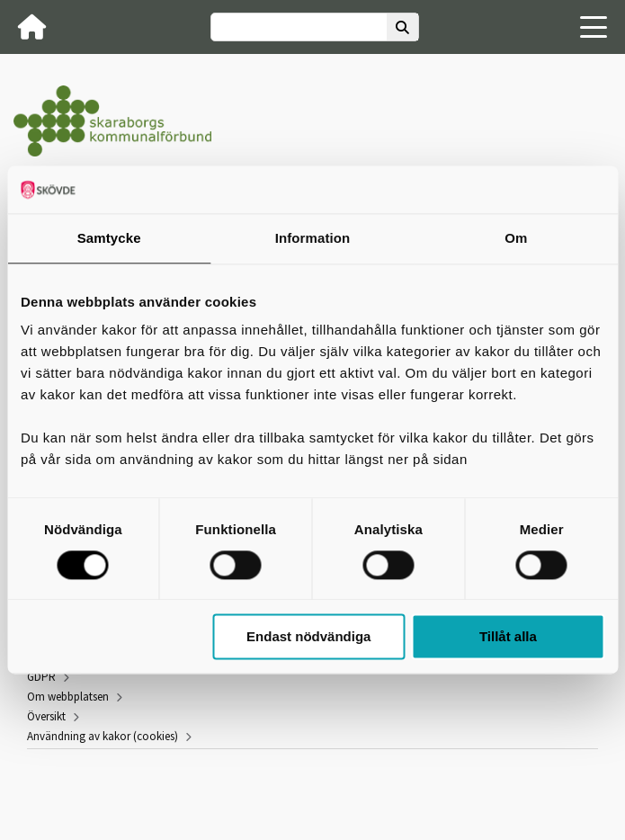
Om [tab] (516, 238)
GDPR (41, 677)
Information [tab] (313, 238)
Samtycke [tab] (109, 238)
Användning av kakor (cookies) (103, 736)
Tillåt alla (508, 637)
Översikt (46, 716)
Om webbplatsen (68, 697)
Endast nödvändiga (308, 637)
